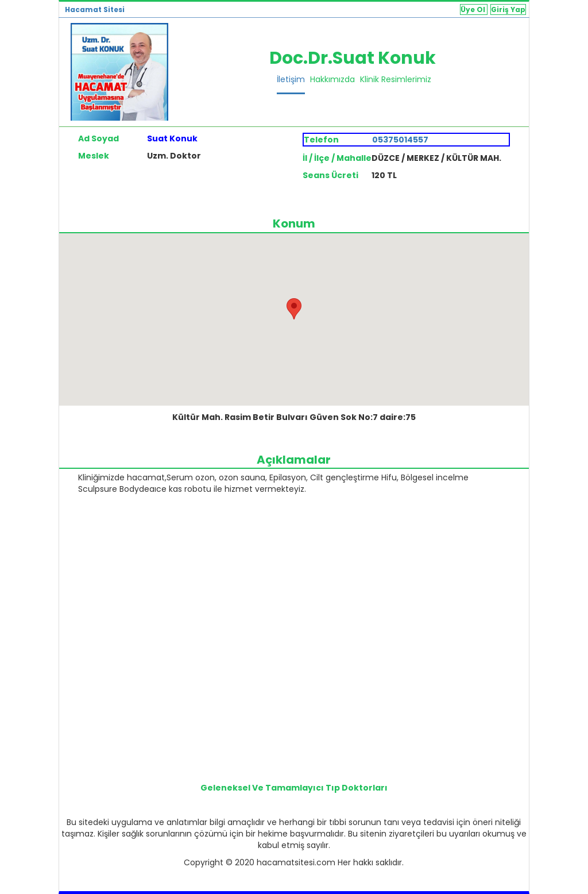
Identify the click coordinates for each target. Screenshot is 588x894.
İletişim (291, 79)
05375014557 (400, 140)
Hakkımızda (332, 79)
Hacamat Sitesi (95, 9)
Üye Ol (474, 9)
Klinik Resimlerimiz (396, 79)
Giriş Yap (508, 9)
